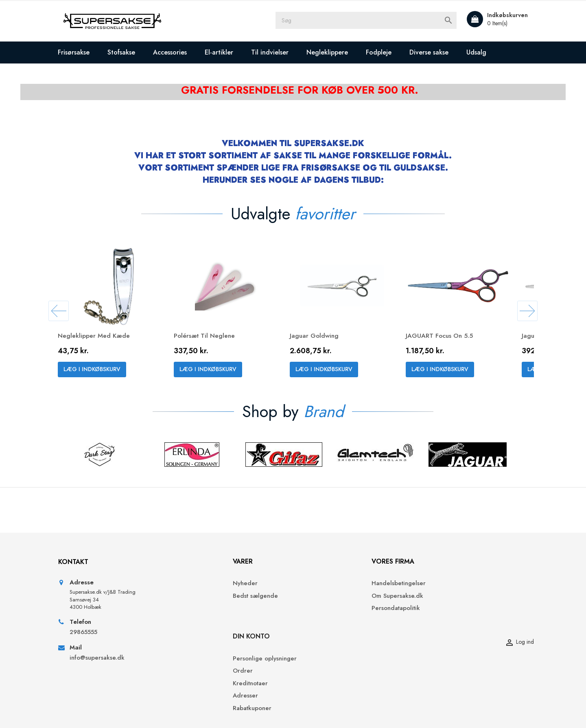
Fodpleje (388, 52)
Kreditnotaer (433, 621)
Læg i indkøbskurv (101, 372)
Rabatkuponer (434, 646)
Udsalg (486, 52)
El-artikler (228, 52)
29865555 (92, 646)
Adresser (428, 634)
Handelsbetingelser (326, 597)
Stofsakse (131, 52)
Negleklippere (337, 52)
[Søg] (370, 21)
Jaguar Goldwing (324, 338)
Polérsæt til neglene (214, 338)
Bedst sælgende (206, 609)
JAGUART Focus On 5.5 (449, 338)
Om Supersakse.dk (325, 609)
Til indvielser (279, 52)
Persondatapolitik (323, 621)
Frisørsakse (83, 52)
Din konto (434, 574)
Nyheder (196, 597)
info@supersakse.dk (107, 672)
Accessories (179, 52)
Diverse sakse (438, 52)
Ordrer (425, 609)
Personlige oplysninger (447, 597)
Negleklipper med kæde (103, 338)
